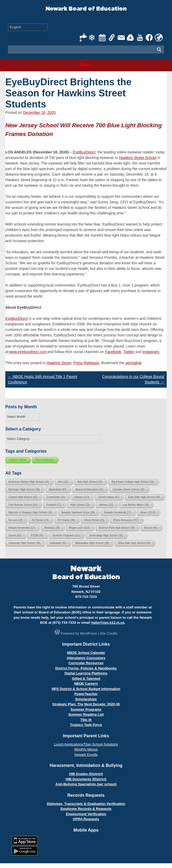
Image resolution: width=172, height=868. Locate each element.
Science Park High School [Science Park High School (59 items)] (117, 528)
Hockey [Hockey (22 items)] (106, 505)
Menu (86, 65)
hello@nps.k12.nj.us (108, 623)
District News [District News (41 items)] (109, 497)
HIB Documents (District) (86, 779)
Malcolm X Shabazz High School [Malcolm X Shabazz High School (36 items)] (30, 512)
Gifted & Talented (86, 679)
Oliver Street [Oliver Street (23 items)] (94, 520)
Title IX (86, 720)
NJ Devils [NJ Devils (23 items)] (40, 520)
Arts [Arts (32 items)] (63, 482)
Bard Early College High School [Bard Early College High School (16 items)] (133, 482)
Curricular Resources (86, 663)
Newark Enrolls (86, 755)
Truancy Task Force (86, 725)
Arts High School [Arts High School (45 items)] (90, 482)
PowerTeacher (86, 694)
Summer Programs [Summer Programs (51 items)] (66, 535)
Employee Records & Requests (86, 809)
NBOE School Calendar (86, 653)
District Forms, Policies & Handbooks (86, 668)
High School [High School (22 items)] (80, 505)
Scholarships (86, 699)
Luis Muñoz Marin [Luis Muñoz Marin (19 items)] (136, 505)
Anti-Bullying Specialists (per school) (86, 784)
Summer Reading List (86, 714)
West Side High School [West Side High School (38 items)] (134, 543)
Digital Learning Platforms (86, 673)
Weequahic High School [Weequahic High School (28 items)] (92, 543)
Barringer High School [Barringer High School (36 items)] (24, 489)
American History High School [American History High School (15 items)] (29, 482)
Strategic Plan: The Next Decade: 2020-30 (86, 704)
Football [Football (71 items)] (54, 505)
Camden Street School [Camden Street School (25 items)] (129, 489)
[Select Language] (28, 27)
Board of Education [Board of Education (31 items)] (90, 489)
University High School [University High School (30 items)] (25, 543)
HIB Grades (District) (86, 774)
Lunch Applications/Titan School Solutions (86, 744)
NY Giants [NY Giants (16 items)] (66, 520)
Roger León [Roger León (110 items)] (80, 528)
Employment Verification (86, 814)
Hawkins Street (59, 363)
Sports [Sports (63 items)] (15, 535)
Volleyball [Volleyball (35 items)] (58, 543)
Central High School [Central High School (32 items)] (23, 497)
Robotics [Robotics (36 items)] (52, 528)
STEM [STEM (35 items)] (37, 535)
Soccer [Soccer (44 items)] (151, 528)
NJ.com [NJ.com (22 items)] (16, 520)
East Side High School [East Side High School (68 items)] (144, 497)
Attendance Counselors (86, 658)
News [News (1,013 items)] (148, 512)
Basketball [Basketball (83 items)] (58, 489)
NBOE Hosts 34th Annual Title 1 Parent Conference (43, 379)
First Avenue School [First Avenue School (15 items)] (23, 505)
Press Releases (86, 363)
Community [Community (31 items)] (56, 497)
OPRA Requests (86, 819)
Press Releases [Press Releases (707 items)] (126, 520)
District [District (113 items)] (82, 497)
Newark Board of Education (86, 9)
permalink (133, 363)
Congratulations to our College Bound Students (133, 379)
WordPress (89, 633)
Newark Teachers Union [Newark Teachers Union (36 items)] (78, 512)
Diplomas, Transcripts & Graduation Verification (86, 804)
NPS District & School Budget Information (86, 689)
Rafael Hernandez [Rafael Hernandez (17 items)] (22, 528)
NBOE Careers (86, 684)
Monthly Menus (86, 749)
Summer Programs (86, 709)
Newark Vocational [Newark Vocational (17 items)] (118, 512)
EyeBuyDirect (84, 152)
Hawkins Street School (138, 158)
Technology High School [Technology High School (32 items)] (106, 535)
